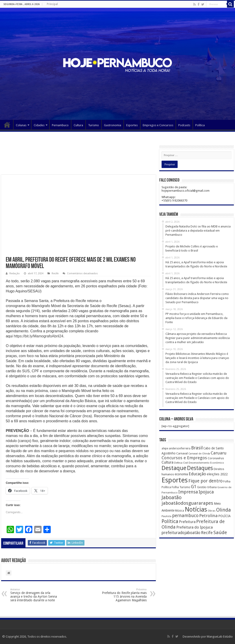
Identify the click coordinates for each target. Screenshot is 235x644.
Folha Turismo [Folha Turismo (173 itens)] (181, 487)
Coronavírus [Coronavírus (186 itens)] (216, 458)
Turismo (94, 125)
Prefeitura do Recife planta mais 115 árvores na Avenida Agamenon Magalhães (123, 595)
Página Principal (7, 125)
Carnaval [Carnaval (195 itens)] (182, 453)
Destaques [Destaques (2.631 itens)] (200, 468)
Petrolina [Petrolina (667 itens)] (208, 516)
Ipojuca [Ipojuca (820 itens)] (206, 492)
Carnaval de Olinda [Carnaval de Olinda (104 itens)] (199, 454)
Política (200, 125)
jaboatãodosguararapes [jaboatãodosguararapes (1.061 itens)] (187, 503)
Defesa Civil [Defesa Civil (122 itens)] (181, 463)
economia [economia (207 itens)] (181, 474)
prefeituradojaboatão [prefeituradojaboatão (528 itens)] (181, 533)
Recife (55, 273)
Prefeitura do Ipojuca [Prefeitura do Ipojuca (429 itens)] (194, 527)
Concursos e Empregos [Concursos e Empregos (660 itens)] (184, 458)
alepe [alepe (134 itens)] (165, 448)
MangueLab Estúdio (220, 637)
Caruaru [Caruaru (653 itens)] (219, 453)
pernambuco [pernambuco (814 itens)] (185, 516)
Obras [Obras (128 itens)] (212, 511)
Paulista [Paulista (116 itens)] (166, 516)
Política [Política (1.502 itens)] (170, 521)
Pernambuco (60, 125)
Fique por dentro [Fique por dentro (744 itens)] (206, 481)
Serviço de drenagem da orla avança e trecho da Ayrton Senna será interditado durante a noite (34, 595)
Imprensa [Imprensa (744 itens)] (188, 492)
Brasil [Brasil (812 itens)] (197, 448)
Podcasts (184, 125)
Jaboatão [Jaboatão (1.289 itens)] (172, 497)
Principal (52, 4)
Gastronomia (113, 125)
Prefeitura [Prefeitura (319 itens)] (187, 522)
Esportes (132, 125)
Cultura (78, 125)
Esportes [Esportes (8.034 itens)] (175, 480)
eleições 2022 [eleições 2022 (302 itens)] (217, 474)
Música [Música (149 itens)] (180, 511)
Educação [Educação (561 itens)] (197, 474)
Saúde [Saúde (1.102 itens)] (220, 532)
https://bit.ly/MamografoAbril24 (39, 336)
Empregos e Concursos (158, 125)
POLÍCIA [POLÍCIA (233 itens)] (224, 516)
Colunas (21, 125)
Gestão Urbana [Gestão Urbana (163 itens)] (207, 487)
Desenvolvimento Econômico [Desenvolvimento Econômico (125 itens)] (206, 463)
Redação (15, 273)
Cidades (39, 125)
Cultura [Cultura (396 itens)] (168, 462)
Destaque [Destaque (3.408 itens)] (174, 468)
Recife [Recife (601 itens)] (207, 533)
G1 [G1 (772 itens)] (194, 487)
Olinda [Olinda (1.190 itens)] (224, 510)
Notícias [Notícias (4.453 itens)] (196, 509)
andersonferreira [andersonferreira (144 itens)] (180, 448)
